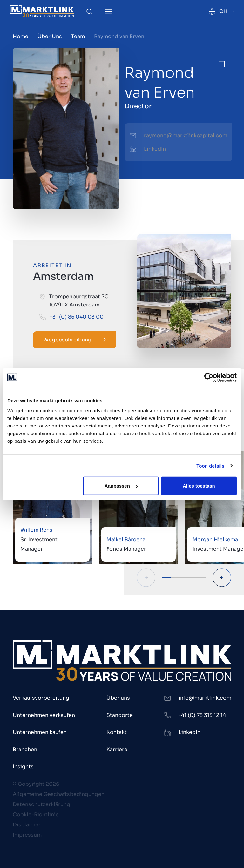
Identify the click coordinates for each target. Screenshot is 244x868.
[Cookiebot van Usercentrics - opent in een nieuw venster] (209, 377)
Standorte (120, 715)
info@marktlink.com (205, 698)
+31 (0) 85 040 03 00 (77, 317)
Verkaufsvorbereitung (41, 698)
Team (78, 36)
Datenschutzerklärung (41, 804)
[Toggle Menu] (109, 12)
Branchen (25, 749)
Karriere (117, 749)
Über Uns (50, 36)
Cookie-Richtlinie (36, 814)
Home (20, 36)
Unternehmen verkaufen (44, 715)
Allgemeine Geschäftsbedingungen (59, 794)
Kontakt (117, 732)
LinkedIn (155, 149)
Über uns (118, 698)
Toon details (210, 465)
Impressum (27, 835)
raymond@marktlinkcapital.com (186, 135)
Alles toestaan (199, 486)
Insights (23, 767)
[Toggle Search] (89, 11)
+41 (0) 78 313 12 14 (202, 715)
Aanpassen (121, 486)
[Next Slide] (222, 578)
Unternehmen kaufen (40, 732)
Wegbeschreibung (75, 340)
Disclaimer (27, 825)
